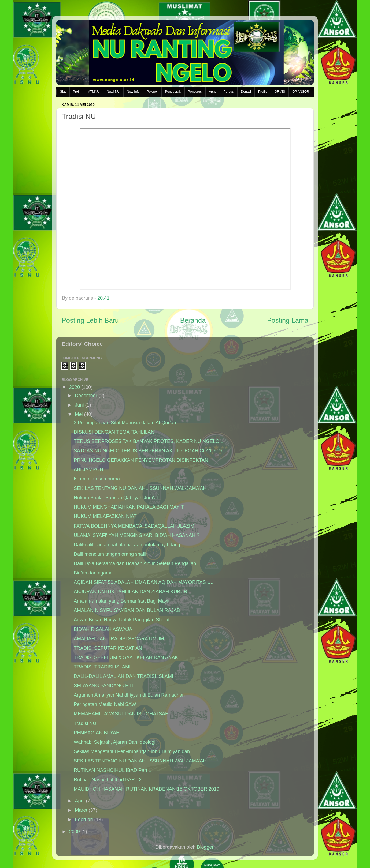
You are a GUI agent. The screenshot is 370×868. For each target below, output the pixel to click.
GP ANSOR (301, 92)
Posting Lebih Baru (90, 320)
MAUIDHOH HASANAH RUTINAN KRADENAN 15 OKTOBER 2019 (147, 789)
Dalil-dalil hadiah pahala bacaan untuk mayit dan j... (129, 545)
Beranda (193, 320)
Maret (81, 810)
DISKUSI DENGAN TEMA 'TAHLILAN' (114, 432)
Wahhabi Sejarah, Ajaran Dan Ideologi (115, 742)
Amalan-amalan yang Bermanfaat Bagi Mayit (122, 601)
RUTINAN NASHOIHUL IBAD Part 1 (112, 770)
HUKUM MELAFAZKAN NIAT (105, 516)
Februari (84, 820)
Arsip (212, 92)
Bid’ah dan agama (93, 573)
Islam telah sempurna (97, 479)
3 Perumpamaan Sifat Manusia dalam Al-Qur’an (125, 423)
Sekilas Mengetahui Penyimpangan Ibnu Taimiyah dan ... (134, 751)
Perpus (229, 92)
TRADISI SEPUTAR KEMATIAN (108, 648)
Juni (79, 405)
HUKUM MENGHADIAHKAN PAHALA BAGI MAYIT (129, 507)
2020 (75, 387)
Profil (77, 92)
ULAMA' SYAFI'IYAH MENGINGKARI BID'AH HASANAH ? (137, 535)
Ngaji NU (113, 92)
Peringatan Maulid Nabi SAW (105, 704)
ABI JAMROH (88, 469)
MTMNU (93, 92)
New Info (133, 92)
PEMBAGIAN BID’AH (97, 733)
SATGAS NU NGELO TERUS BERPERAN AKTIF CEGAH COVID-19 (148, 451)
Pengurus (195, 92)
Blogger (205, 847)
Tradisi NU (85, 723)
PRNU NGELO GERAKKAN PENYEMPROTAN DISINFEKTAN (141, 460)
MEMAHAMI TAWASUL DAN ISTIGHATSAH (121, 714)
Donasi (246, 92)
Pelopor (152, 92)
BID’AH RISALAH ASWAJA (103, 629)
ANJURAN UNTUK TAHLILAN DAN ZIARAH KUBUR (130, 592)
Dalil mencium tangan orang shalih (111, 554)
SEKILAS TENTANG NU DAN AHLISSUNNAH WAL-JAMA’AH (140, 488)
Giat (63, 92)
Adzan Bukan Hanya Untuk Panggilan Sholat (122, 620)
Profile (263, 92)
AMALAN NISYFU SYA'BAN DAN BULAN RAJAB (127, 610)
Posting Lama (288, 320)
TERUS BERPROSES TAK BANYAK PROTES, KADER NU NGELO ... (149, 441)
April (80, 801)
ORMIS (280, 92)
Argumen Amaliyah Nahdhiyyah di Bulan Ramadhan (129, 695)
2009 (75, 832)
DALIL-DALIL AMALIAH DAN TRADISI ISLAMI (123, 676)
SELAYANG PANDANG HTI (103, 686)
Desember (86, 396)
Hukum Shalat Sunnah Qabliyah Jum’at (116, 498)
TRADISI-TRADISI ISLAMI (102, 667)
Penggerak (173, 92)
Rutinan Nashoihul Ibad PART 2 (108, 780)
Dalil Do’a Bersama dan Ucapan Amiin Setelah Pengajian (135, 563)
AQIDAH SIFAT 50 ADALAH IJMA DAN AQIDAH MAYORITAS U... (144, 582)
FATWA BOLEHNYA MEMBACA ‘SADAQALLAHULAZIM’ (135, 526)
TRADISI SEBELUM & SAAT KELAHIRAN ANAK (126, 657)
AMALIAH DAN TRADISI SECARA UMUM (119, 639)
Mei (79, 414)
